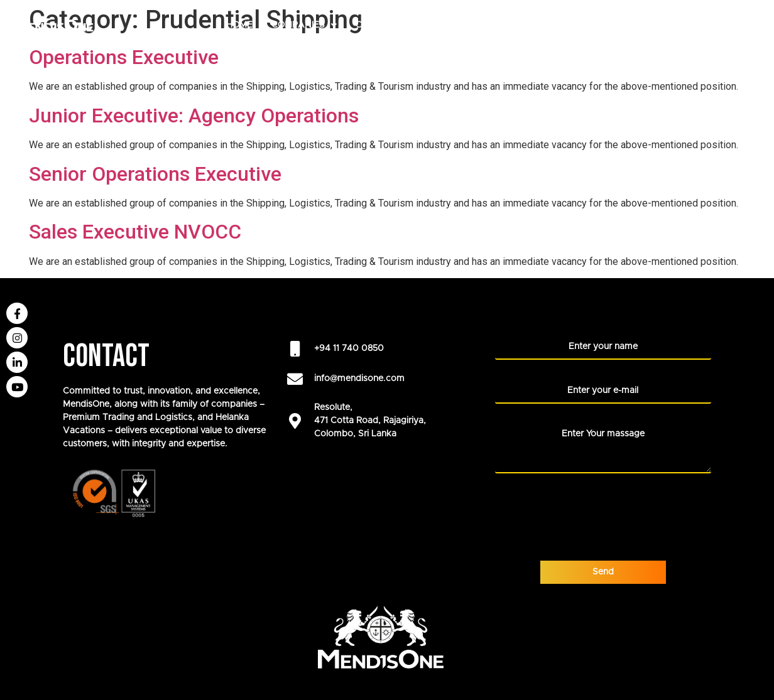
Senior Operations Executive (155, 174)
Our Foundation (528, 25)
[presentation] (591, 509)
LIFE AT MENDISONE (638, 25)
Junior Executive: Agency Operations (194, 116)
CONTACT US (729, 53)
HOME (239, 25)
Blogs (666, 53)
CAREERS (376, 25)
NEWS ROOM (730, 25)
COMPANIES (304, 25)
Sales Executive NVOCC (135, 232)
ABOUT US (439, 25)
